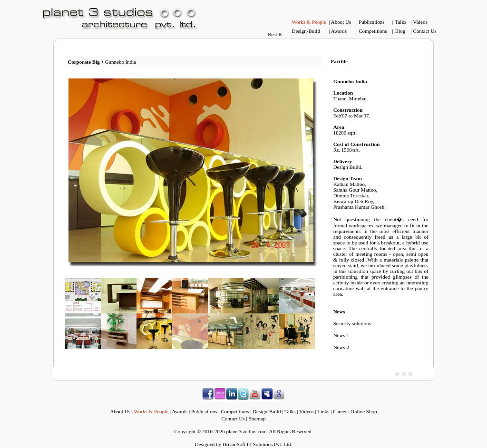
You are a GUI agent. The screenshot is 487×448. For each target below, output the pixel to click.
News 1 (341, 335)
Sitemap (257, 419)
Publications (371, 22)
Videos (420, 22)
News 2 (341, 347)
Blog (400, 31)
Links (323, 411)
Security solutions (352, 323)
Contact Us (424, 31)
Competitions (373, 31)
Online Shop (364, 411)
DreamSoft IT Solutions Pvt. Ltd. (257, 444)
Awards (339, 31)
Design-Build (306, 31)
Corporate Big (84, 62)
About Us (341, 22)
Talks (401, 22)
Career (340, 411)
